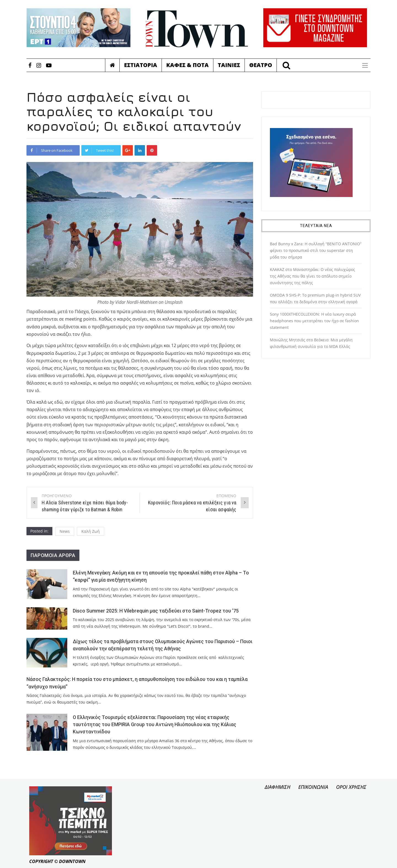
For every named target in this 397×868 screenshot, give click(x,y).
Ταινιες (229, 65)
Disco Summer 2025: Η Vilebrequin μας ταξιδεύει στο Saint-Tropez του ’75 (156, 611)
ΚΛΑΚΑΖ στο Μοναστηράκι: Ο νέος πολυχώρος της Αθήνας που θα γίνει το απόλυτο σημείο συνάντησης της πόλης (312, 276)
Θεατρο (261, 65)
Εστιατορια (141, 65)
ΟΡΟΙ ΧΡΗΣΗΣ (351, 787)
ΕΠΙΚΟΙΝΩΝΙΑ (313, 787)
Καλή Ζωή (91, 531)
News (65, 531)
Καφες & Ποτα (187, 65)
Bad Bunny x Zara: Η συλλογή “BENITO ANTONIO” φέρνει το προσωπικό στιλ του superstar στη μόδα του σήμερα (316, 250)
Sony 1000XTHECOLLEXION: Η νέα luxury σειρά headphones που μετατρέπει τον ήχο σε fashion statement (314, 321)
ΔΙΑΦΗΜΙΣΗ (277, 787)
